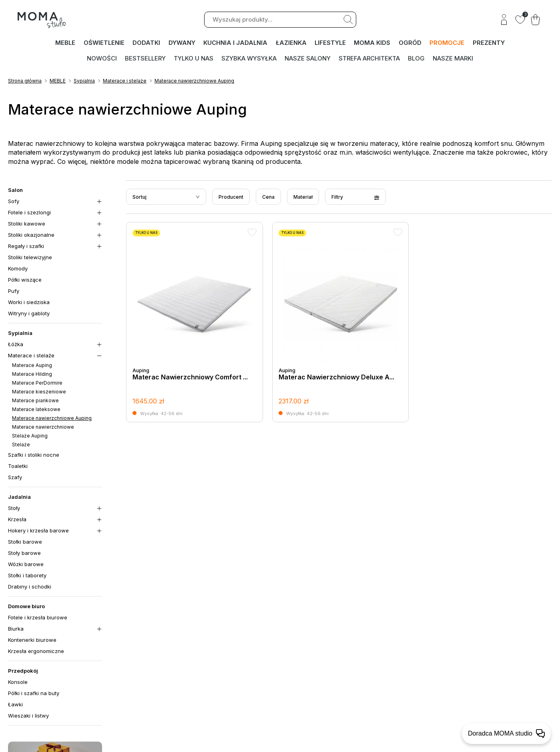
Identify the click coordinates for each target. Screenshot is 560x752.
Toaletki (18, 467)
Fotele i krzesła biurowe (38, 618)
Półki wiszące (25, 280)
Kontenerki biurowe (32, 641)
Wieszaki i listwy (28, 716)
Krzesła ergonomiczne (36, 652)
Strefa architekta (369, 58)
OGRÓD (410, 43)
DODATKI (147, 43)
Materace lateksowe (36, 410)
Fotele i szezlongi (29, 213)
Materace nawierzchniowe (43, 428)
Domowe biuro (26, 607)
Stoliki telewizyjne (30, 258)
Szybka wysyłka (249, 58)
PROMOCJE (447, 43)
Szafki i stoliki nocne (34, 456)
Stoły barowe (24, 554)
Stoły (14, 509)
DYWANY (182, 43)
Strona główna (25, 82)
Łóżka (16, 345)
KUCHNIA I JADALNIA (236, 43)
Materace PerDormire (37, 384)
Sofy (14, 202)
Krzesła (17, 520)
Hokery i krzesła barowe (38, 531)
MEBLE (65, 43)
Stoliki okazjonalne (31, 236)
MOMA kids (373, 43)
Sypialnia (84, 82)
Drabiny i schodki (30, 587)
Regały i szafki (26, 247)
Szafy (15, 478)
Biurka (16, 629)
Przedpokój (23, 671)
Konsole (18, 683)
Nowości (102, 58)
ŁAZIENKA (291, 43)
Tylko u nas (194, 58)
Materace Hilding (32, 375)
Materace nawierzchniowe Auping (194, 82)
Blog (416, 58)
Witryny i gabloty (29, 314)
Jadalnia (19, 498)
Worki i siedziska (29, 303)
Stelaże (21, 445)
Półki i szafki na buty (34, 694)
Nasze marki (453, 58)
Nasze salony (308, 58)
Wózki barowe (26, 565)
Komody (18, 269)
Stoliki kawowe (27, 224)
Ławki (15, 705)
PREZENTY (489, 43)
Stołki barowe (25, 542)
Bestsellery (145, 58)
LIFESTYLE (331, 43)
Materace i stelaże (125, 82)
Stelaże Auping (30, 436)
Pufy (14, 292)
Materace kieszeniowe (39, 392)
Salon (15, 191)
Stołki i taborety (27, 576)
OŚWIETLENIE (104, 43)
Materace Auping (32, 366)
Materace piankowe (35, 401)
